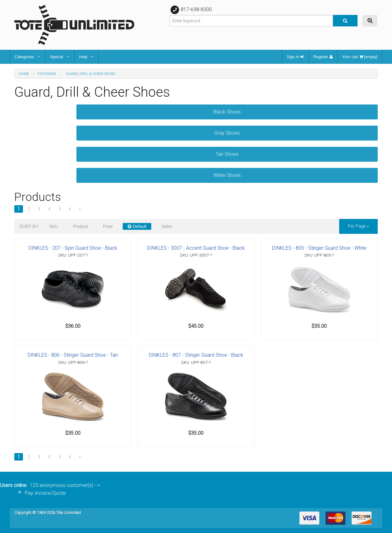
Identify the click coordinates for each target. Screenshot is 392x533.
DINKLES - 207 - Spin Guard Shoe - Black (73, 248)
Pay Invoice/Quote (45, 493)
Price (108, 226)
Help (83, 57)
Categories (24, 57)
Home (24, 74)
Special (57, 57)
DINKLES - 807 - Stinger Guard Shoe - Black (196, 355)
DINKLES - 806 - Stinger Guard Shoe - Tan (73, 355)
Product (80, 226)
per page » (358, 226)
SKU (54, 226)
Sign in (295, 57)
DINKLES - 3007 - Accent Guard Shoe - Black (196, 248)
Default (137, 226)
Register (323, 57)
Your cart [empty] (360, 57)
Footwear (47, 74)
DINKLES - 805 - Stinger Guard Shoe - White (319, 248)
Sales (167, 226)
